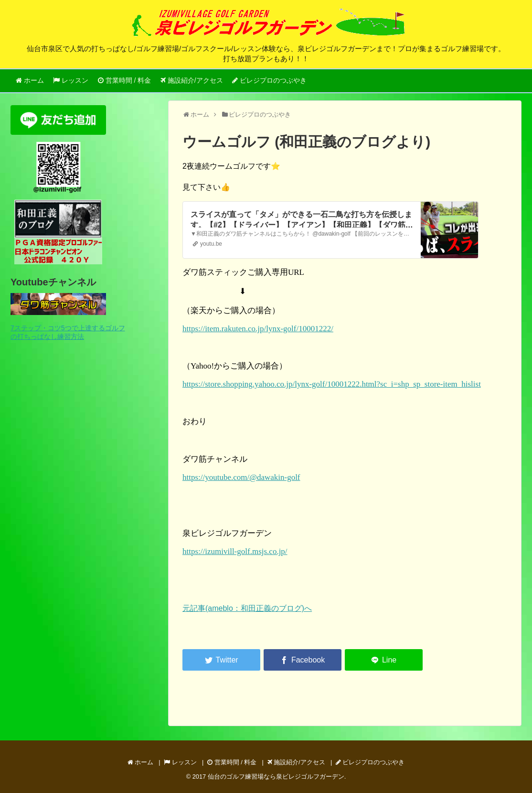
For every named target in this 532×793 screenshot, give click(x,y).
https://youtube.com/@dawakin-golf (241, 477)
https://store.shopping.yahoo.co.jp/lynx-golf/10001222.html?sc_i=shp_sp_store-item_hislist (332, 384)
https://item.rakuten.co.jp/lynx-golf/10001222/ (258, 329)
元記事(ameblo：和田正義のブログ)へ (247, 608)
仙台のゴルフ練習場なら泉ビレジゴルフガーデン (276, 777)
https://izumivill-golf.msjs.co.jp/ (235, 551)
